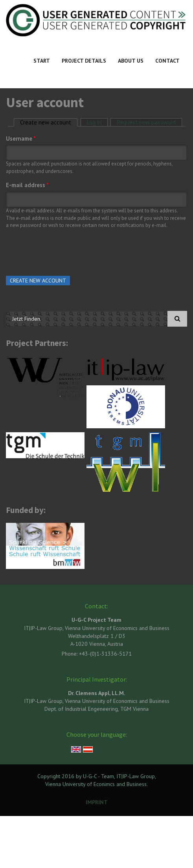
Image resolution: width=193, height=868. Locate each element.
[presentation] (66, 251)
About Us (131, 61)
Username (21, 138)
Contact (167, 61)
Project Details (84, 61)
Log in (94, 122)
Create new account (49, 122)
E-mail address (27, 185)
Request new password (146, 122)
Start (42, 61)
